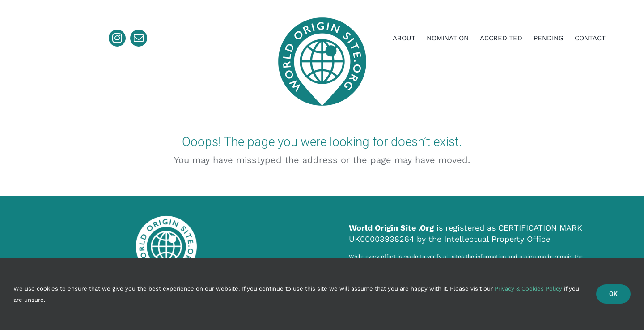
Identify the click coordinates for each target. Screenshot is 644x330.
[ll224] (322, 15)
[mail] (139, 38)
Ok (613, 294)
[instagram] (117, 38)
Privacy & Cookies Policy (528, 289)
